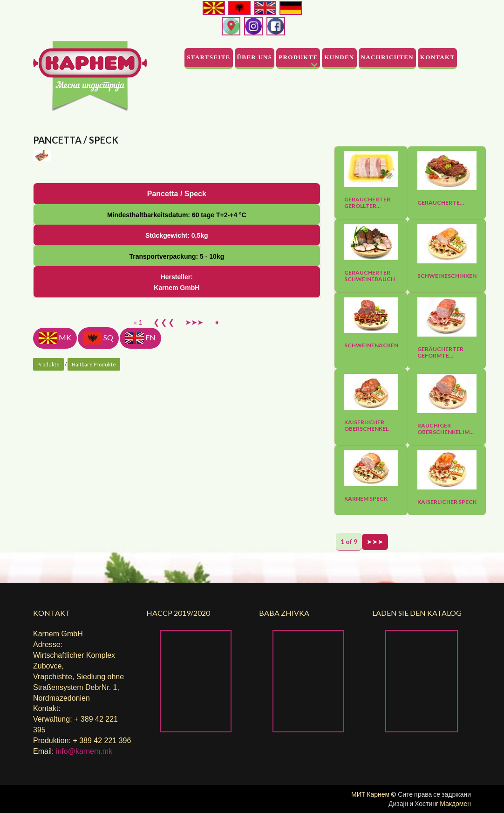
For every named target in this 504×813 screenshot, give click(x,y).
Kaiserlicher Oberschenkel (366, 426)
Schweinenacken (371, 345)
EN (140, 510)
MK (55, 510)
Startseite (208, 57)
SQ (98, 510)
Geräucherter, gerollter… (368, 203)
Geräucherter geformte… (440, 352)
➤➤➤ (194, 493)
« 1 (138, 493)
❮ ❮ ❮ (164, 493)
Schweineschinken (447, 276)
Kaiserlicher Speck (447, 502)
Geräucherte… (441, 203)
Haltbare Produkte (94, 536)
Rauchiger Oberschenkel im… (446, 429)
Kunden (339, 57)
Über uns (255, 57)
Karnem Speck (366, 499)
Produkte (298, 57)
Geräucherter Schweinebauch (370, 276)
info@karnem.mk (84, 751)
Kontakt (438, 57)
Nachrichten (387, 57)
